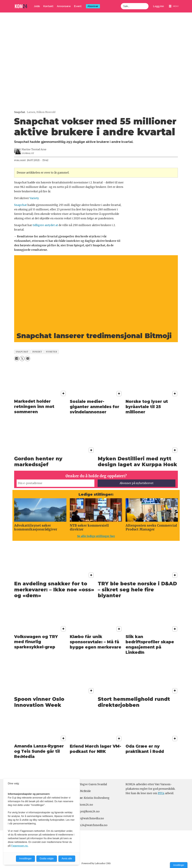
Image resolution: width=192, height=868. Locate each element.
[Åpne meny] (174, 6)
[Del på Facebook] (17, 359)
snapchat (22, 352)
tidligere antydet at (45, 225)
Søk (121, 3)
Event (78, 6)
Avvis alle (67, 859)
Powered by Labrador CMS (96, 863)
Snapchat (20, 205)
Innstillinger (179, 865)
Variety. (34, 198)
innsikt (37, 352)
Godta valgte (47, 859)
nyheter (51, 352)
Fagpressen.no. (20, 846)
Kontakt (48, 6)
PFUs (161, 793)
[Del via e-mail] (27, 359)
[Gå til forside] (21, 6)
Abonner (93, 6)
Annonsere (64, 6)
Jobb (37, 6)
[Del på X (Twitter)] (22, 359)
